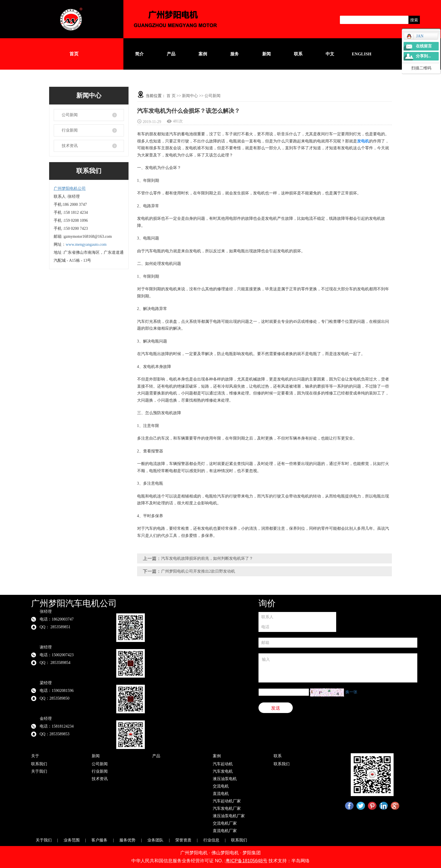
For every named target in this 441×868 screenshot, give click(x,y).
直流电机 (221, 794)
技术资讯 (70, 146)
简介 (139, 54)
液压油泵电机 (225, 779)
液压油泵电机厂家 (229, 816)
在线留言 (424, 46)
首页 (74, 54)
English (362, 54)
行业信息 (211, 840)
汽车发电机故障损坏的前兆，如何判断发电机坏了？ (207, 558)
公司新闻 (70, 115)
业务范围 (72, 840)
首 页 (171, 96)
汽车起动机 (223, 764)
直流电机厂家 (225, 831)
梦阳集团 (252, 853)
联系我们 (39, 764)
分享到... (423, 56)
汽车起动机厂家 (227, 801)
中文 (330, 54)
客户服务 (99, 840)
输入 (338, 668)
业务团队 (155, 840)
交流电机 (221, 786)
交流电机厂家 (225, 823)
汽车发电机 (223, 771)
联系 (298, 54)
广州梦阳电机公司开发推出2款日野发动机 (198, 571)
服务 (234, 54)
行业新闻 (70, 130)
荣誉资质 (183, 840)
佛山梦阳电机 (225, 853)
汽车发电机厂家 (227, 808)
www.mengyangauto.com (86, 244)
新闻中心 (190, 96)
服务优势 (127, 840)
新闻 (266, 54)
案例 (203, 54)
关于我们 (39, 771)
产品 (171, 54)
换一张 (351, 692)
